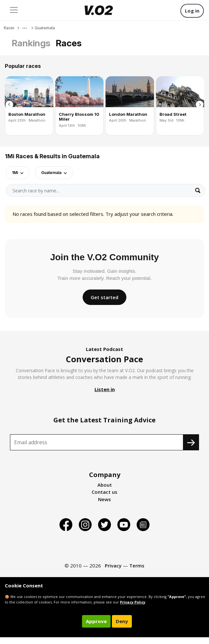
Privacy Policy (133, 602)
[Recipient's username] (97, 442)
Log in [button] (192, 11)
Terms (137, 566)
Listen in (105, 389)
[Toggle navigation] (14, 10)
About (105, 485)
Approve (96, 621)
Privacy (113, 566)
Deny (122, 621)
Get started (104, 297)
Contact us (104, 492)
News (104, 499)
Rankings (31, 43)
